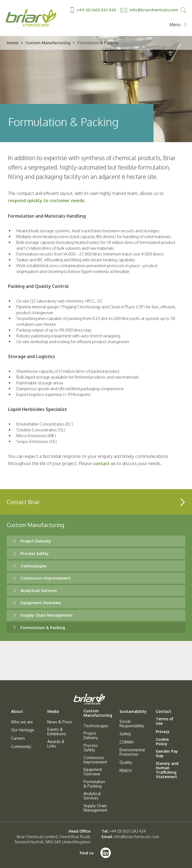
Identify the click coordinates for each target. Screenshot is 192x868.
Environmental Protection (132, 752)
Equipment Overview (41, 603)
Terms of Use (164, 721)
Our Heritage (23, 730)
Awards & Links (56, 744)
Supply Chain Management (47, 615)
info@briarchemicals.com (149, 10)
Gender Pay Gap (167, 754)
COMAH (127, 742)
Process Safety (35, 553)
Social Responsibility (132, 724)
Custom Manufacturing (48, 43)
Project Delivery (36, 541)
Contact (164, 711)
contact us (104, 463)
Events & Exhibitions (57, 732)
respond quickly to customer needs (46, 200)
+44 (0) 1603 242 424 (94, 10)
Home (13, 43)
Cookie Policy (162, 742)
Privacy (163, 732)
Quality (126, 762)
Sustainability (133, 711)
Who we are (22, 722)
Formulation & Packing (43, 628)
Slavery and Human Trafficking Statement (167, 770)
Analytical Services (39, 591)
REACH (126, 771)
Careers (18, 738)
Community (21, 747)
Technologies (33, 566)
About (17, 711)
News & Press (60, 722)
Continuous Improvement (46, 578)
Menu (178, 25)
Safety (125, 734)
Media (53, 711)
